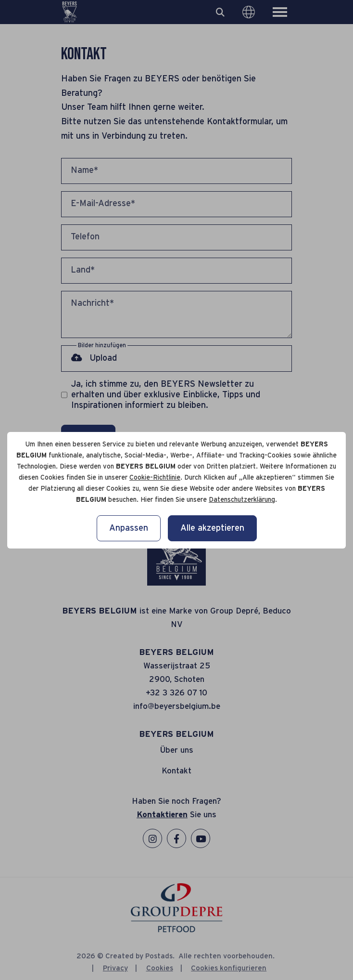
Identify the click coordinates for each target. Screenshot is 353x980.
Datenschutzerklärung (242, 500)
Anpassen (129, 528)
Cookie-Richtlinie (155, 478)
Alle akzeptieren (212, 528)
